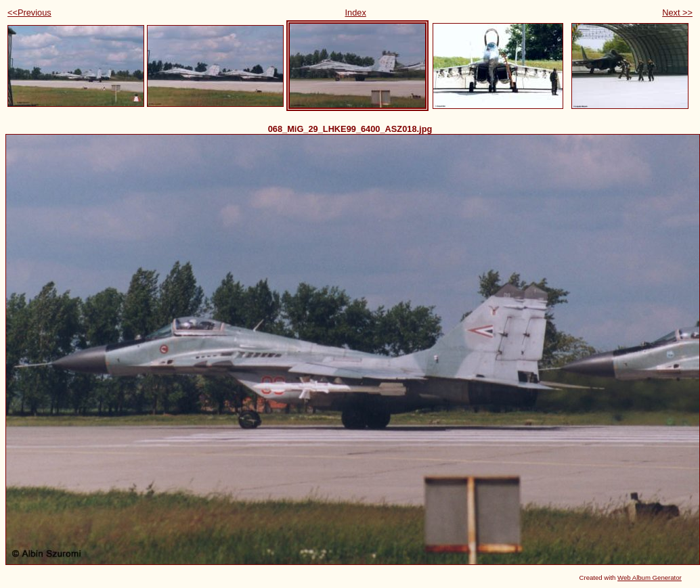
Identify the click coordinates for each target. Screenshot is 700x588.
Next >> (677, 13)
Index (355, 13)
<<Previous (29, 13)
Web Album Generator (650, 578)
